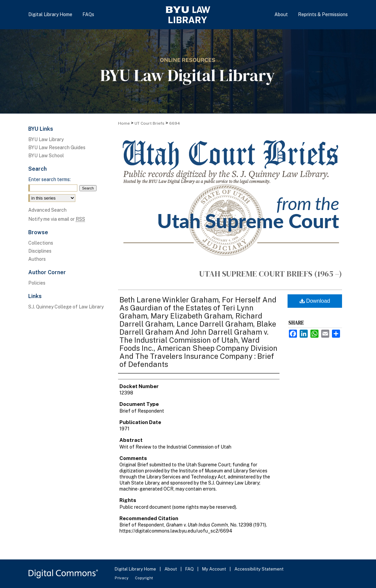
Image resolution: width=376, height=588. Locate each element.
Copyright (144, 578)
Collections (41, 243)
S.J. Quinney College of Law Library (66, 307)
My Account (215, 569)
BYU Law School (46, 156)
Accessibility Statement (259, 569)
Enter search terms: (49, 179)
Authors (37, 259)
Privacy (122, 578)
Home (124, 123)
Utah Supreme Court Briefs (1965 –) (271, 274)
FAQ (190, 569)
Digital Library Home (136, 569)
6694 (175, 123)
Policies (37, 283)
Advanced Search (47, 210)
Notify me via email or (57, 219)
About (171, 569)
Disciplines (40, 251)
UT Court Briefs (149, 123)
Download (315, 301)
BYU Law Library (46, 139)
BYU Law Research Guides (57, 148)
